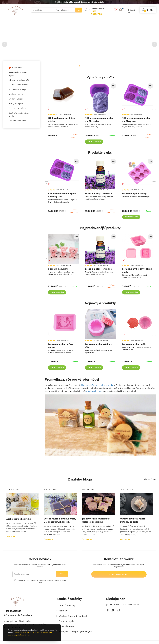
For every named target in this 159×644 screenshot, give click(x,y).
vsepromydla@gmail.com (20, 617)
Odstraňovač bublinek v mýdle (20, 114)
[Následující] (154, 44)
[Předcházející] (5, 44)
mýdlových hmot (94, 393)
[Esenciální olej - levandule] (100, 175)
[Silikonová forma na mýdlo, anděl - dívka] (100, 99)
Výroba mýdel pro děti (19, 80)
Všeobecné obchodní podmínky (74, 618)
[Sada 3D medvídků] (63, 250)
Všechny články (150, 481)
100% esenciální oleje (19, 85)
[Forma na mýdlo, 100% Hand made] (137, 248)
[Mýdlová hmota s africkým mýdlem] (63, 94)
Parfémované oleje (17, 89)
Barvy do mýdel (16, 103)
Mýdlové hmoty (16, 94)
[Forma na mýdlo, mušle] (137, 324)
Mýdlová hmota (66, 628)
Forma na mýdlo (67, 623)
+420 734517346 (13, 613)
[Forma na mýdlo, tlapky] (137, 172)
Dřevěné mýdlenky (17, 121)
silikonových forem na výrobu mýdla (97, 387)
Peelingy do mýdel (17, 108)
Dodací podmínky (67, 607)
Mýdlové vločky (16, 99)
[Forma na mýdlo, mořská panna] (63, 325)
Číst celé (9, 538)
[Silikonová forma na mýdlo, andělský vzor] (137, 95)
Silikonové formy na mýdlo (22, 74)
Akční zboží (16, 68)
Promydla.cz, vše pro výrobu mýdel (75, 633)
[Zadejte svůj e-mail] (34, 576)
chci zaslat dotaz (119, 576)
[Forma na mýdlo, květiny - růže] (100, 326)
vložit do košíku (94, 142)
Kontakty (63, 612)
